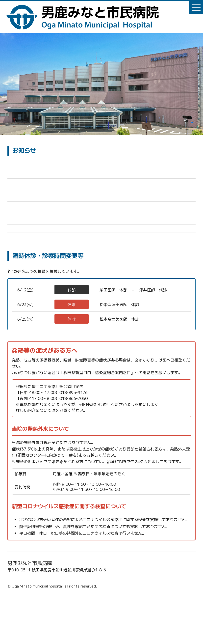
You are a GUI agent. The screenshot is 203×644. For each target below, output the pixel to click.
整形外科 (49, 332)
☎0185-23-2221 (25, 625)
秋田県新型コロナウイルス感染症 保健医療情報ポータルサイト (112, 452)
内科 (49, 346)
